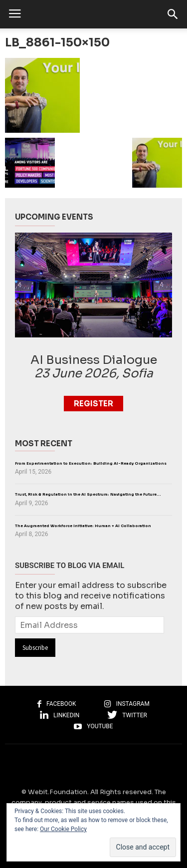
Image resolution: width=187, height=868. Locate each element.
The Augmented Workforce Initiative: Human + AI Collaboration (83, 526)
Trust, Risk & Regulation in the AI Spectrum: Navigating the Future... (88, 494)
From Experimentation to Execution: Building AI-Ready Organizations (91, 463)
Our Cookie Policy (63, 829)
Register (93, 404)
